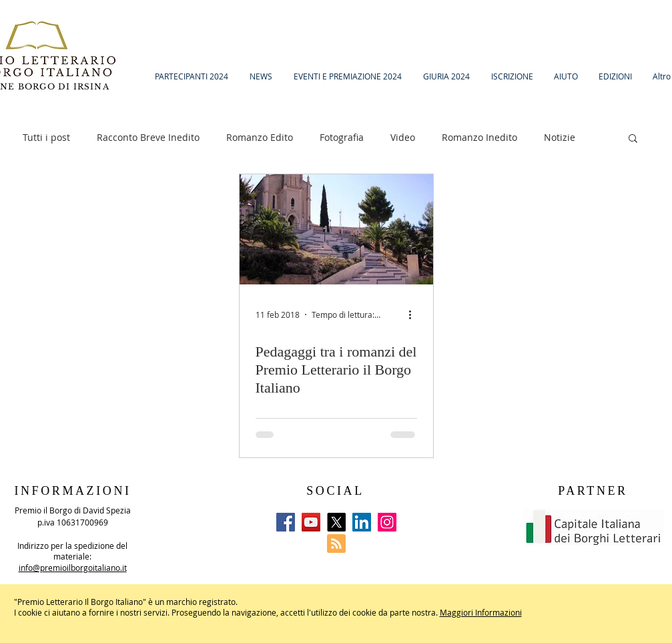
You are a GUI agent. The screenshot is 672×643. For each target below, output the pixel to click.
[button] (633, 139)
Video (403, 137)
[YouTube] (311, 522)
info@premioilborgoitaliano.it (73, 568)
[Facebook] (286, 522)
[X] (336, 522)
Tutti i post (46, 137)
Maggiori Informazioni (481, 612)
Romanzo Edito (260, 137)
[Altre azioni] (415, 314)
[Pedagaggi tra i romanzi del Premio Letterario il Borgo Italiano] (336, 229)
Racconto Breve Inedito (148, 137)
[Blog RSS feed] (336, 544)
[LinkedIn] (362, 522)
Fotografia (342, 137)
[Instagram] (387, 522)
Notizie (560, 137)
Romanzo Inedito (479, 137)
